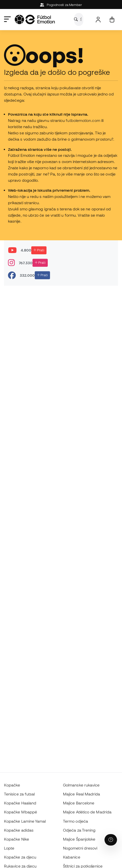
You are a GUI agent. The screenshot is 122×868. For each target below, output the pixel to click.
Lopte (9, 848)
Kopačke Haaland (20, 803)
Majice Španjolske (79, 839)
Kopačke (12, 785)
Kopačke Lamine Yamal (25, 821)
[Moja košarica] (112, 20)
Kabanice (72, 857)
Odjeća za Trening (79, 830)
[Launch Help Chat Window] (111, 840)
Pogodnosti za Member (61, 5)
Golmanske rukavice (81, 785)
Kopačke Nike (16, 839)
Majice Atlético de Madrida (87, 812)
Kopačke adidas (19, 830)
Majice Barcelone (79, 803)
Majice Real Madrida (81, 794)
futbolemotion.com (83, 120)
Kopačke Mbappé (20, 812)
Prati (39, 250)
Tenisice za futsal (19, 794)
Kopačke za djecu (20, 857)
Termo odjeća (75, 821)
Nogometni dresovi (80, 848)
